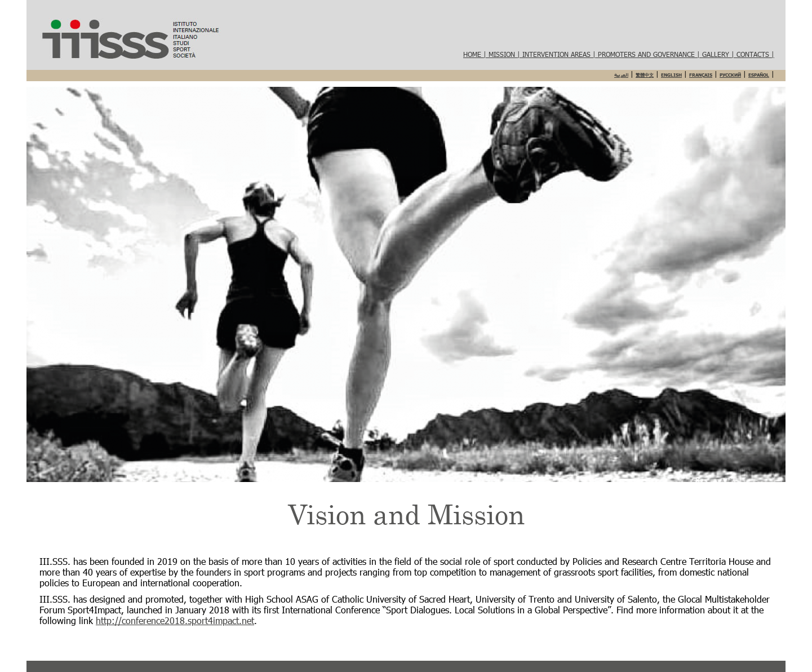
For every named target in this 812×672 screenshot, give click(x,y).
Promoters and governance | (650, 54)
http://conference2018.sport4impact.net (175, 620)
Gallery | (719, 54)
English (671, 75)
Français (701, 75)
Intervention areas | (560, 54)
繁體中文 (645, 75)
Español (759, 75)
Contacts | (755, 54)
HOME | (476, 54)
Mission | (505, 54)
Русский (730, 75)
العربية (621, 75)
